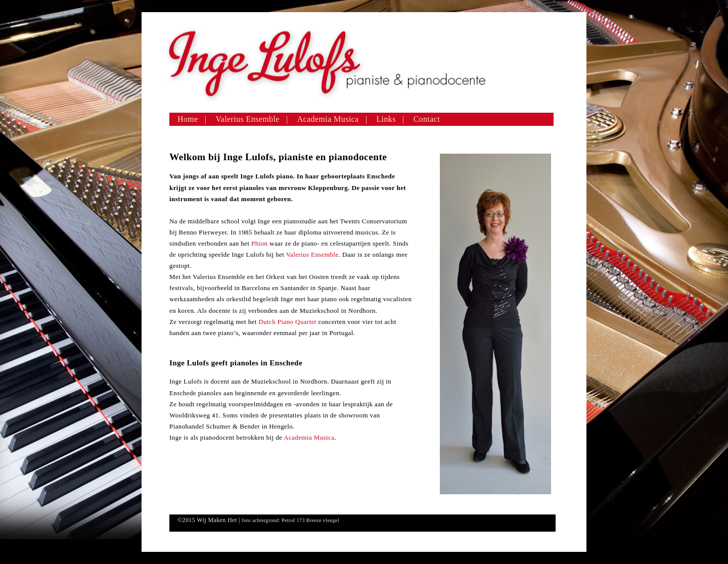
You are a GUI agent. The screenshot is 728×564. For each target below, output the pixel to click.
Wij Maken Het (217, 520)
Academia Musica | (332, 119)
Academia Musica (309, 437)
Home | (192, 119)
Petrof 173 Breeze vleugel (310, 520)
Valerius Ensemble (312, 254)
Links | (390, 119)
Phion (260, 243)
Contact (427, 119)
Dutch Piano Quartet (287, 322)
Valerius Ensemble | (252, 119)
